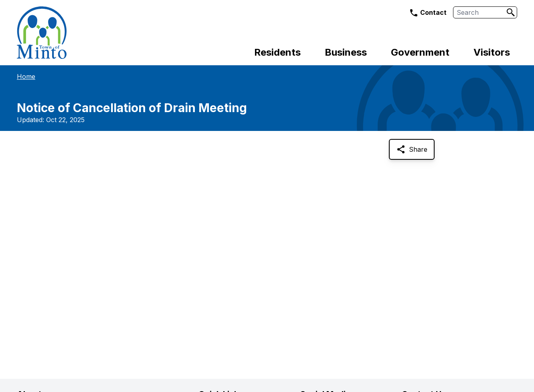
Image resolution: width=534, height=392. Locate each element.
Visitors (492, 52)
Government (420, 52)
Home (26, 76)
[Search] (511, 12)
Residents (277, 52)
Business (346, 52)
